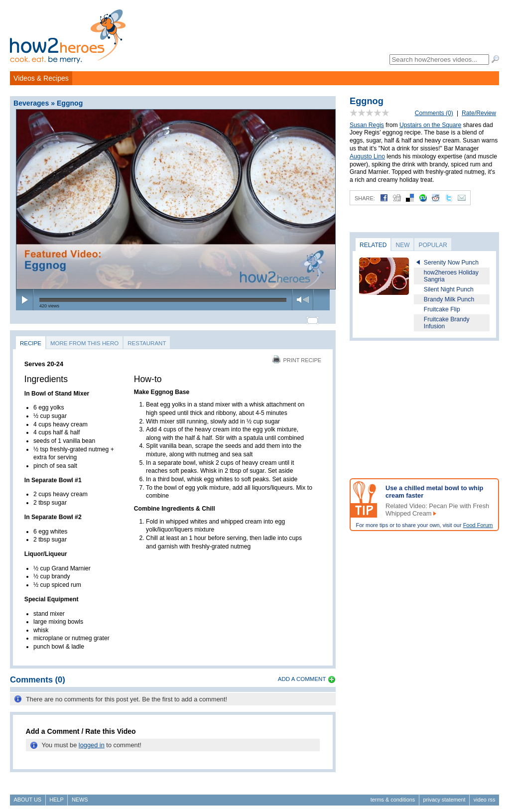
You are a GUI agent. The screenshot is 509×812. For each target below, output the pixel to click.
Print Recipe (297, 356)
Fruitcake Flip (442, 309)
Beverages (31, 103)
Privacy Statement (444, 795)
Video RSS (485, 795)
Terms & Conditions (393, 795)
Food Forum (478, 525)
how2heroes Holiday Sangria (451, 276)
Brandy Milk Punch (449, 299)
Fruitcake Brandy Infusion (447, 323)
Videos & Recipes (41, 78)
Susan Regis (367, 125)
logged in (92, 741)
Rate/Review (479, 113)
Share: (365, 198)
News (80, 795)
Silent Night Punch (449, 289)
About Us (28, 795)
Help (56, 795)
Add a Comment (302, 675)
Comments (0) (434, 113)
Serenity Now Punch (451, 263)
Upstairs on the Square (430, 125)
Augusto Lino (367, 156)
